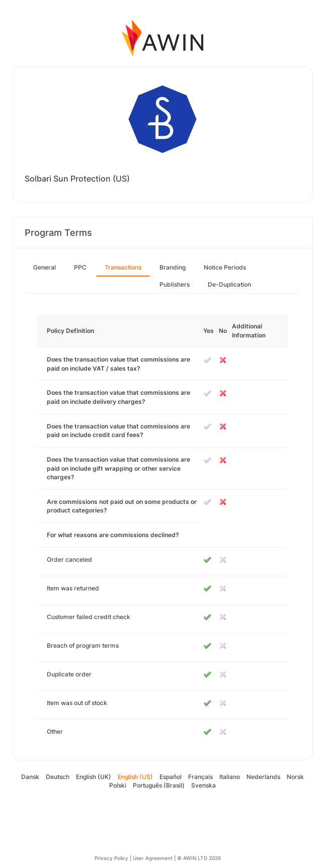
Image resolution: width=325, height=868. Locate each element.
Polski (118, 785)
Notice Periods (225, 267)
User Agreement (153, 858)
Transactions (123, 267)
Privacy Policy (111, 858)
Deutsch (58, 777)
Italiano (230, 777)
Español (171, 777)
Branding (173, 267)
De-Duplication (229, 284)
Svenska (204, 785)
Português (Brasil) (159, 785)
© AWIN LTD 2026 (199, 858)
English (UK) (94, 777)
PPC (80, 267)
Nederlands (263, 777)
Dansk (30, 777)
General (45, 267)
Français (200, 777)
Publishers (175, 284)
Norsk (295, 777)
